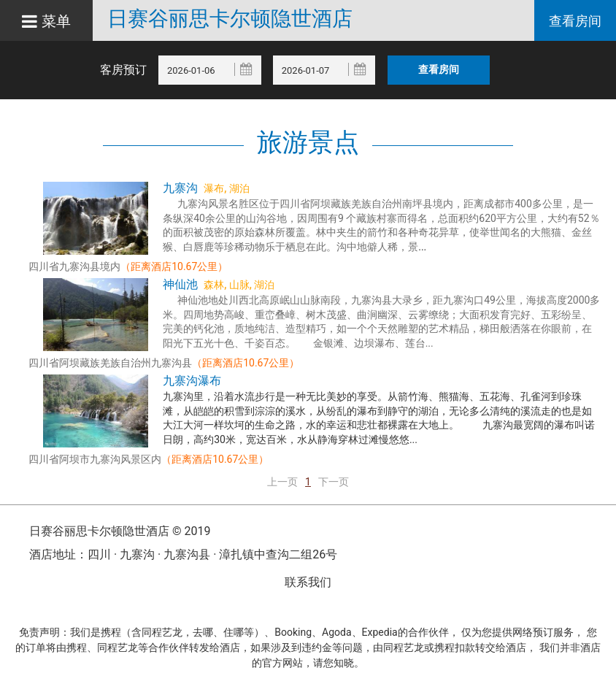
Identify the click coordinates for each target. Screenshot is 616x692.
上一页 (282, 482)
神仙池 (180, 284)
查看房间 (575, 21)
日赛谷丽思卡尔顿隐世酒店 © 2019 (120, 531)
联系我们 (308, 582)
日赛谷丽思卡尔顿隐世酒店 (230, 19)
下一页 (334, 482)
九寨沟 (180, 188)
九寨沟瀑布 (192, 381)
